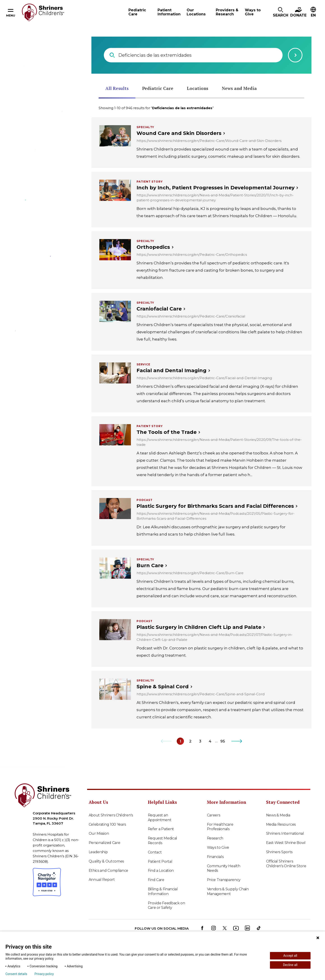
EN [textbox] (313, 15)
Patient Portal (160, 861)
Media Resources (281, 824)
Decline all (290, 965)
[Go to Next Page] (237, 741)
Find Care (156, 880)
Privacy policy (44, 974)
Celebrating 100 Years (107, 824)
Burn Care (150, 565)
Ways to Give (218, 847)
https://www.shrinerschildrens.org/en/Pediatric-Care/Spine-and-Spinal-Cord (201, 694)
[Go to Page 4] (210, 741)
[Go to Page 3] (200, 741)
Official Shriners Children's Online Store (286, 864)
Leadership (98, 852)
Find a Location (161, 871)
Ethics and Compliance (109, 871)
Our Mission (99, 833)
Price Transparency (224, 880)
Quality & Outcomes (106, 861)
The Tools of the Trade (167, 432)
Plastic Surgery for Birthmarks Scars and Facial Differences (215, 506)
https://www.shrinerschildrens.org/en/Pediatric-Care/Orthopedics (192, 255)
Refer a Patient (161, 829)
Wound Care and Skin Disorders (179, 133)
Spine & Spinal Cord (163, 687)
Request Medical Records (163, 841)
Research (215, 838)
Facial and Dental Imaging (172, 370)
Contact (155, 852)
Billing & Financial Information (163, 891)
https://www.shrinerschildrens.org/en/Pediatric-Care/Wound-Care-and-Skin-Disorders (209, 141)
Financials (215, 857)
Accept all (290, 956)
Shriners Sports (279, 852)
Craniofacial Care (159, 309)
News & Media (278, 815)
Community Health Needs (224, 868)
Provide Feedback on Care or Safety (166, 905)
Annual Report (102, 880)
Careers (214, 815)
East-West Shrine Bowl (286, 843)
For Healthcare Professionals (220, 827)
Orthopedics (153, 247)
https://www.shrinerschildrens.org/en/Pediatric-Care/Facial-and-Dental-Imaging (204, 378)
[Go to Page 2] (190, 741)
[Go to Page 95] (223, 741)
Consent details (16, 974)
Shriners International (285, 833)
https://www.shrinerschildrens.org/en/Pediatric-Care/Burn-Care (190, 573)
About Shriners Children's (111, 815)
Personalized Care (104, 843)
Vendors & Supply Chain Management (228, 891)
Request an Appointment (160, 818)
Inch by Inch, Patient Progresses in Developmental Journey (216, 188)
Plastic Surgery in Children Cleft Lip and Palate (199, 627)
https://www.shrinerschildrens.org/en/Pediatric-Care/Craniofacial (191, 316)
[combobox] (313, 12)
